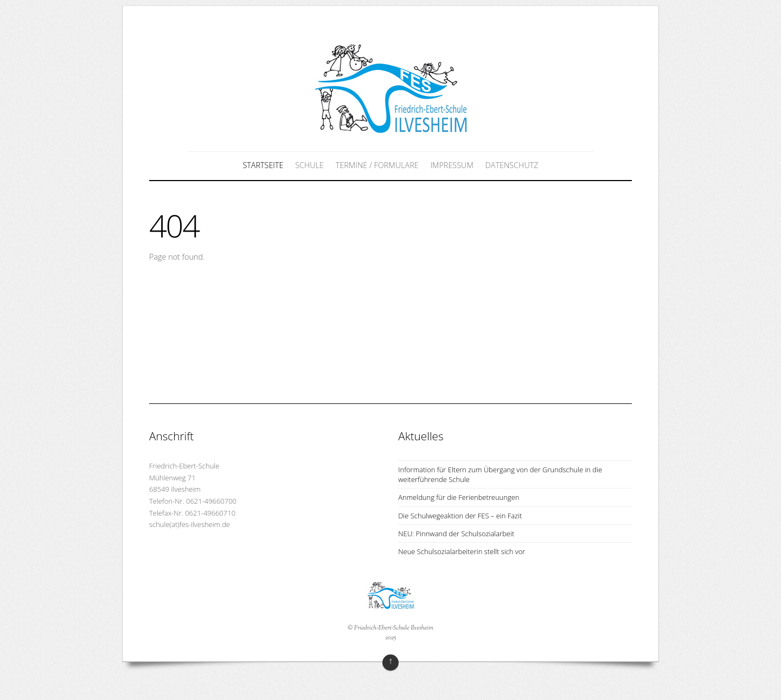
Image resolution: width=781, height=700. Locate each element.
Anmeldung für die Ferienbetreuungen (459, 497)
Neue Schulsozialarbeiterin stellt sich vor (462, 551)
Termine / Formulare (377, 165)
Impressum (452, 165)
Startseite (263, 165)
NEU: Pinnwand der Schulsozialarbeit (456, 534)
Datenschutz (512, 165)
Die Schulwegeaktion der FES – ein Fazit (460, 516)
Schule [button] (309, 165)
